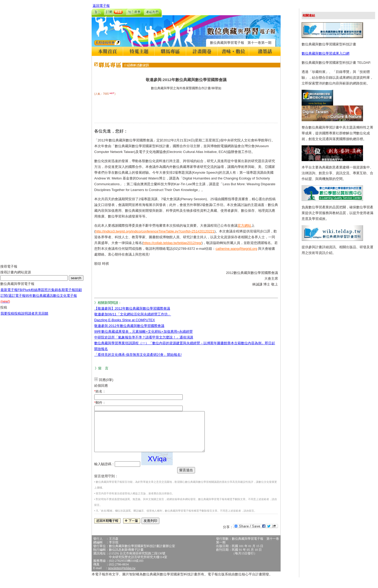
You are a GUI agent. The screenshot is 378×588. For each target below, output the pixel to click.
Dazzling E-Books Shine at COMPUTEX (125, 320)
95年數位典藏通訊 (39, 300)
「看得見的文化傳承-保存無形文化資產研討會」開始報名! (138, 355)
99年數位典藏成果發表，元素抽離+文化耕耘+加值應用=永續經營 (143, 332)
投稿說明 (21, 317)
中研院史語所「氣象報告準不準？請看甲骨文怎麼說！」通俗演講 (144, 337)
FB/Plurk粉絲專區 (31, 294)
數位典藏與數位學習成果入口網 (325, 53)
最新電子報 (9, 294)
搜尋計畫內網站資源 (16, 276)
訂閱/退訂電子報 (13, 300)
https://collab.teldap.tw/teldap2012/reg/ (172, 243)
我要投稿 (7, 317)
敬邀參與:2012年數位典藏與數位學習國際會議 (129, 326)
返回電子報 (101, 6)
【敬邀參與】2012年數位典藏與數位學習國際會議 (132, 308)
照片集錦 (51, 294)
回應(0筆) (106, 380)
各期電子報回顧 (70, 294)
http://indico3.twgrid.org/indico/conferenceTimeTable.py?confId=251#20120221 (155, 231)
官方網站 (244, 226)
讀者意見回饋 (38, 317)
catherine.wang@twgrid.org (236, 249)
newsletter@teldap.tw (122, 576)
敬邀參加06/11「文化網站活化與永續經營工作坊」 (133, 314)
